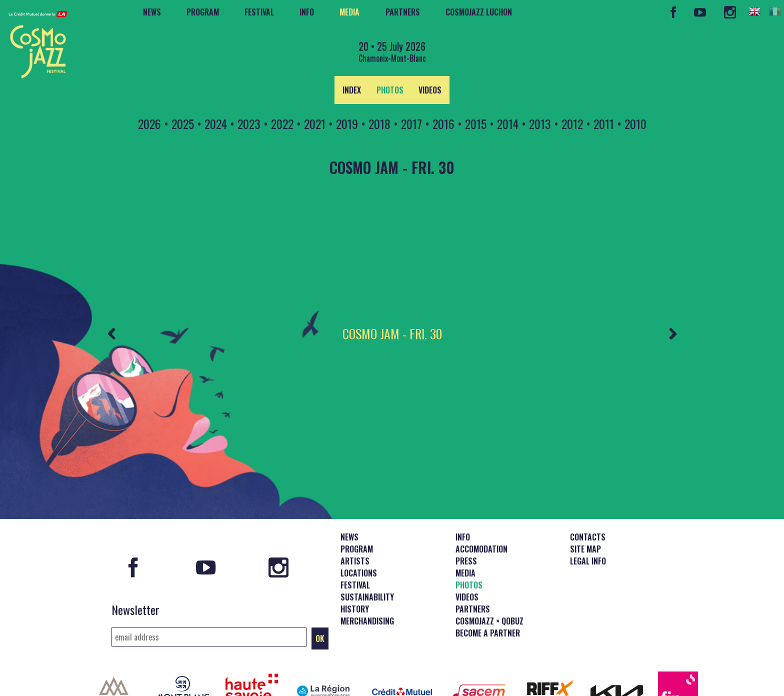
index (352, 90)
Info (307, 12)
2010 (635, 123)
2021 (315, 123)
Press (466, 521)
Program (203, 12)
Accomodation (481, 509)
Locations (359, 533)
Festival (259, 12)
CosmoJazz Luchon (479, 12)
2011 (604, 123)
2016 (443, 123)
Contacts (588, 497)
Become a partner (488, 593)
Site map (585, 509)
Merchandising (367, 581)
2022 (282, 123)
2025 (183, 123)
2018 (379, 123)
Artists (355, 521)
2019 (347, 123)
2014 (508, 123)
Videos (430, 90)
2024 (216, 123)
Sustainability (367, 557)
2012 (572, 123)
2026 (149, 123)
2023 (249, 123)
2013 (540, 123)
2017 (411, 123)
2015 (476, 123)
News (152, 12)
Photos (390, 90)
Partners (403, 12)
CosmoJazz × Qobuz (489, 581)
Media (349, 12)
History (355, 569)
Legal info (588, 521)
